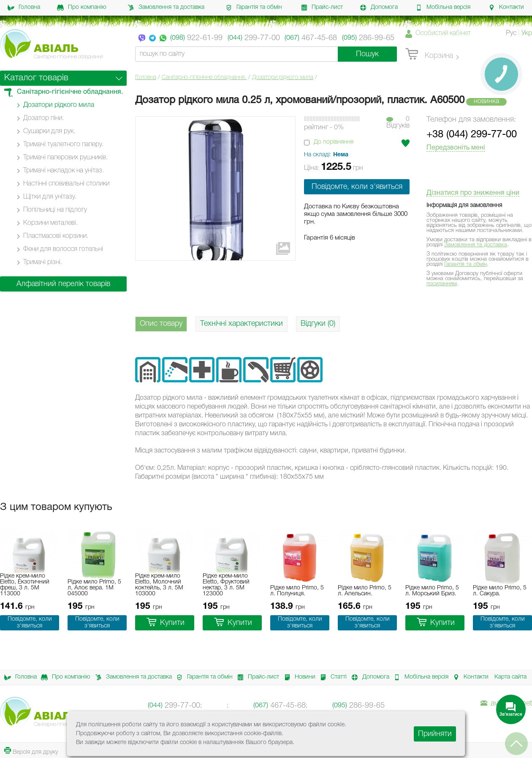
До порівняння (334, 142)
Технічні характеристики (242, 324)
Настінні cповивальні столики (66, 184)
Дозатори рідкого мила (283, 78)
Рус (511, 33)
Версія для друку (31, 751)
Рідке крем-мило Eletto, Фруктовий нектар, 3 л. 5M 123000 (226, 585)
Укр (527, 33)
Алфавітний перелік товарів (63, 284)
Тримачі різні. (43, 262)
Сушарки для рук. (49, 131)
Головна (24, 8)
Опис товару (161, 324)
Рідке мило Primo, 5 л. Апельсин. (365, 591)
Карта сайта (510, 677)
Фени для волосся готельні (63, 249)
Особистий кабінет (443, 33)
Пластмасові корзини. (56, 236)
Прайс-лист (322, 8)
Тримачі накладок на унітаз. (64, 171)
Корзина (429, 55)
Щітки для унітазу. (50, 197)
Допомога (379, 8)
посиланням (442, 284)
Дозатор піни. (43, 118)
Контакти (506, 8)
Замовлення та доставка (166, 8)
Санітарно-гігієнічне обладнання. (204, 78)
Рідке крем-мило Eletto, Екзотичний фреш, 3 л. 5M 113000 (25, 585)
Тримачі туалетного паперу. (63, 145)
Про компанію (82, 8)
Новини (297, 677)
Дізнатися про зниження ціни (473, 193)
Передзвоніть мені (456, 148)
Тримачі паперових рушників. (65, 158)
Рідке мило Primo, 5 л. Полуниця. (297, 591)
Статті (331, 677)
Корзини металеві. (50, 223)
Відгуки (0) (318, 324)
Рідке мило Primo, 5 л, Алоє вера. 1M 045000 (94, 588)
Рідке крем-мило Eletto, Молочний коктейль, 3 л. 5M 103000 (159, 585)
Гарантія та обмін (254, 8)
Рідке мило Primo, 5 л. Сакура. (500, 591)
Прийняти (435, 734)
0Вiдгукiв (398, 123)
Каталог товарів (36, 78)
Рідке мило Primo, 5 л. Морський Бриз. (432, 591)
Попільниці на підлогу (55, 210)
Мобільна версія (443, 8)
